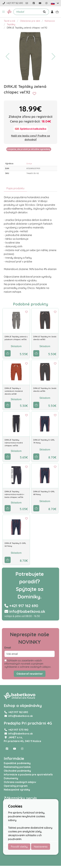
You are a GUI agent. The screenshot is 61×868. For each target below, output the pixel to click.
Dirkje (29, 164)
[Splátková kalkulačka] (31, 129)
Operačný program (16, 786)
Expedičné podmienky (17, 763)
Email (8, 648)
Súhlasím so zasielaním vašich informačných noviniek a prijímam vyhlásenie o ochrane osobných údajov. (28, 664)
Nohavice (50, 21)
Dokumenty (11, 778)
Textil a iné (10, 21)
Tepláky (11, 24)
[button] (3, 12)
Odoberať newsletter (30, 674)
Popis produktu (15, 188)
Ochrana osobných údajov (20, 782)
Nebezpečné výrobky (17, 790)
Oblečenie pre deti (30, 21)
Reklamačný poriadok (17, 767)
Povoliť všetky (19, 847)
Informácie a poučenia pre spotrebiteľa (28, 774)
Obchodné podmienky (17, 771)
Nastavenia (41, 847)
